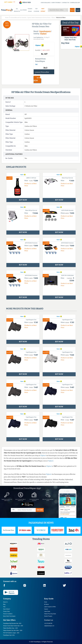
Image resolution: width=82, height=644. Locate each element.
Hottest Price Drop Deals (50, 614)
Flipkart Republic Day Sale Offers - (13, 630)
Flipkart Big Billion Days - (10, 628)
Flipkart (43, 34)
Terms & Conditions (8, 614)
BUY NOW (37, 79)
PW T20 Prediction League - (11, 633)
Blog (4, 604)
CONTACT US (66, 3)
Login (78, 10)
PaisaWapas (37, 642)
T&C (36, 64)
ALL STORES (23, 10)
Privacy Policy (6, 611)
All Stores (47, 604)
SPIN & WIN (25, 3)
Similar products (16, 167)
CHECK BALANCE (46, 3)
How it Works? (7, 609)
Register (72, 10)
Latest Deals (47, 611)
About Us (5, 602)
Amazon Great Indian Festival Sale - (13, 626)
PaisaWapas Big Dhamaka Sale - (12, 623)
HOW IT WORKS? (56, 3)
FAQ (4, 607)
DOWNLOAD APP (75, 3)
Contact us (49, 620)
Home (46, 602)
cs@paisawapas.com (49, 626)
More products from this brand (25, 309)
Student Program (48, 616)
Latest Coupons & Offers (50, 607)
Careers (46, 609)
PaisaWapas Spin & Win (9, 635)
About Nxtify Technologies (9, 616)
